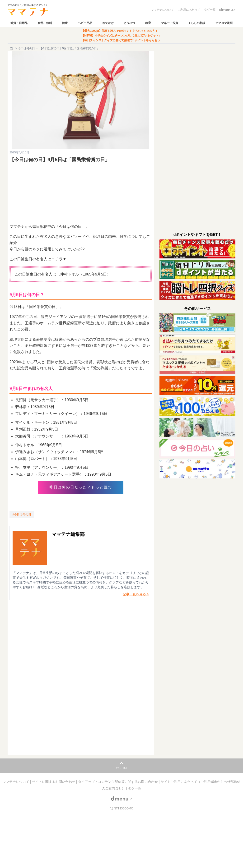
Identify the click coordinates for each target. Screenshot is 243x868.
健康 (65, 23)
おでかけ (108, 23)
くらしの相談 (197, 23)
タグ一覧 (135, 788)
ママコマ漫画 (224, 23)
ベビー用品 (85, 23)
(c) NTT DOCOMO (121, 808)
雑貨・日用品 (19, 23)
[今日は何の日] (22, 514)
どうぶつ (129, 23)
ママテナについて (16, 782)
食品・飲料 (45, 23)
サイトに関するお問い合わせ (54, 782)
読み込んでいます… (81, 669)
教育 (148, 23)
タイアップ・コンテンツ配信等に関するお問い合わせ (118, 782)
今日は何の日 (26, 48)
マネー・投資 (170, 23)
